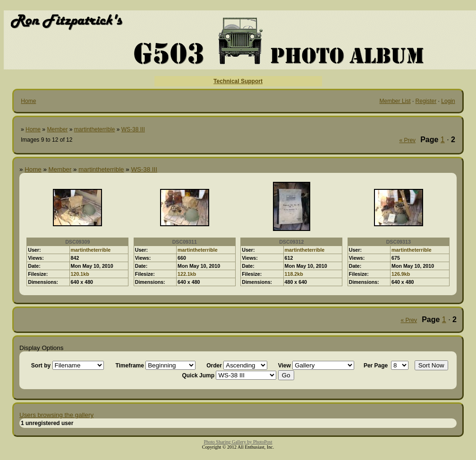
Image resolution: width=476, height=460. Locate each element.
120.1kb (80, 274)
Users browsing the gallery (56, 415)
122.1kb (187, 274)
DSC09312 (291, 242)
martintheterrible (95, 129)
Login (448, 101)
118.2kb (294, 274)
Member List (395, 101)
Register (426, 101)
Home (28, 101)
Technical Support (238, 81)
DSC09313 (399, 242)
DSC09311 (185, 242)
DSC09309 (77, 242)
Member (57, 129)
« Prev (407, 140)
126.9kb (401, 274)
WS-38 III (133, 129)
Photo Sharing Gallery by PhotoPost (238, 442)
